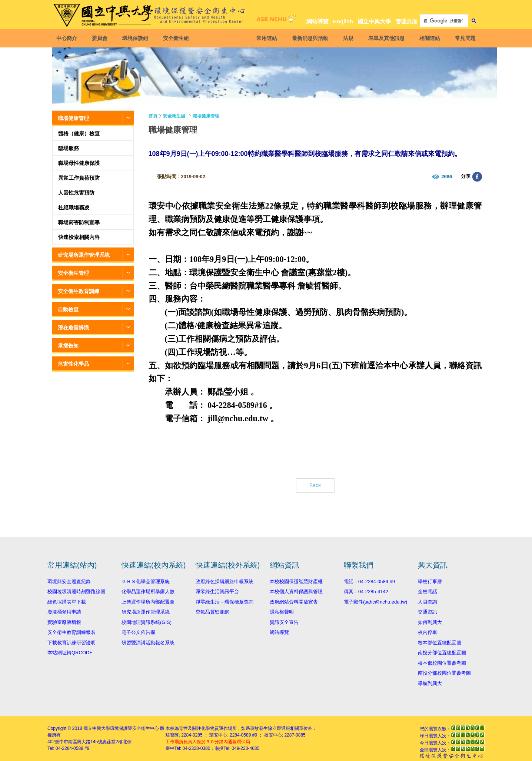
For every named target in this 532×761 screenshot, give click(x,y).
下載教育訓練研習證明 (72, 643)
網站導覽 (317, 21)
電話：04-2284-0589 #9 (369, 581)
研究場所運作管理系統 (84, 255)
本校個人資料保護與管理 (296, 591)
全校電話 (428, 591)
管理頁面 (406, 21)
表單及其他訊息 (386, 38)
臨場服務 (69, 148)
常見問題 (465, 38)
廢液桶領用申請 (64, 612)
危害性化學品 (73, 364)
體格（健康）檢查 (79, 133)
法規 (348, 38)
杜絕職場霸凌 (74, 207)
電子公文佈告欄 (138, 632)
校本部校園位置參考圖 (442, 663)
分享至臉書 (477, 177)
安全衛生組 (176, 38)
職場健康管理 (73, 118)
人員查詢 (428, 602)
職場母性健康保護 (79, 163)
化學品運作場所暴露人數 (148, 591)
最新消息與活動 (310, 38)
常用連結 (266, 38)
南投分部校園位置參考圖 (444, 673)
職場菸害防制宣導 (79, 222)
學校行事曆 (430, 581)
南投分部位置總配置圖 (442, 653)
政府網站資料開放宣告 (294, 602)
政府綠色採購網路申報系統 (225, 581)
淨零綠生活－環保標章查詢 (225, 602)
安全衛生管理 (73, 273)
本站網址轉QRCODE (70, 653)
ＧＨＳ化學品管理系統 (146, 581)
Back (315, 485)
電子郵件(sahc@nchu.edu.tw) (375, 602)
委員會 (100, 38)
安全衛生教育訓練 (79, 291)
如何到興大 (430, 622)
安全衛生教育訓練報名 (72, 632)
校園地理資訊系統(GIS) (147, 622)
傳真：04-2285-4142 (366, 591)
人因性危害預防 (76, 193)
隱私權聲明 (282, 612)
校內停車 (428, 632)
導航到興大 (430, 683)
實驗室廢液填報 (64, 622)
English (343, 21)
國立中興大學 (374, 21)
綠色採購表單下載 (67, 602)
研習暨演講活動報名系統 (148, 643)
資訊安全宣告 (284, 622)
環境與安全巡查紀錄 (69, 581)
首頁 (153, 116)
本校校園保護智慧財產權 (296, 581)
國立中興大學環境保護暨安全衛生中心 (121, 728)
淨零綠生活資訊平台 (217, 591)
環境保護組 (136, 38)
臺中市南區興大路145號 (79, 742)
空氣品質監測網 (212, 612)
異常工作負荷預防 (79, 178)
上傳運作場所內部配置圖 (148, 602)
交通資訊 (428, 612)
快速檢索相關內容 (79, 237)
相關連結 (429, 38)
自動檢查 (68, 309)
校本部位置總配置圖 (440, 643)
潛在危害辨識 (73, 328)
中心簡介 (67, 38)
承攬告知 (68, 346)
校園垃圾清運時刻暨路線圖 (76, 591)
